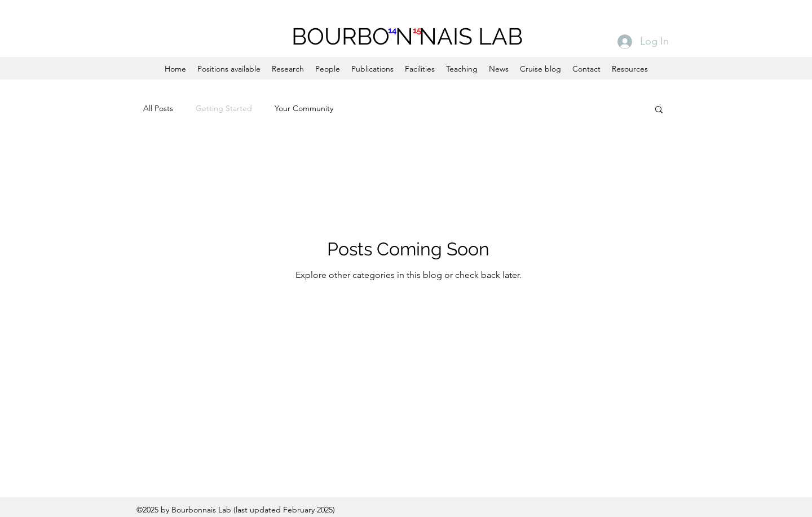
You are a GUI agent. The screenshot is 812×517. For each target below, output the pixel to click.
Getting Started (224, 108)
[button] (659, 110)
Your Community (304, 108)
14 (392, 30)
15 (417, 30)
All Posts (158, 108)
